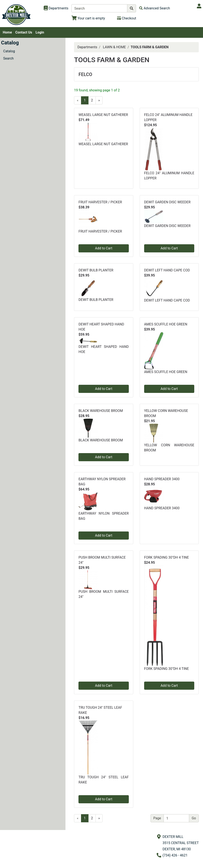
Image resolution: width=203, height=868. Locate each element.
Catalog (9, 51)
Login (40, 32)
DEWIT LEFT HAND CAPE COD (167, 270)
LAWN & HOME (114, 47)
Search (8, 58)
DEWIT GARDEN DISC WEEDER (167, 202)
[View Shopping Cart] (88, 18)
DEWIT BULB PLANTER (96, 270)
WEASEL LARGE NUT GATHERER (103, 115)
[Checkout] (127, 18)
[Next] (99, 100)
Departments (87, 47)
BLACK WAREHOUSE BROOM (101, 411)
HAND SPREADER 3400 (162, 479)
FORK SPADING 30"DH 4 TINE (167, 557)
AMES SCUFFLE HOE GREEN (166, 324)
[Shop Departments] (56, 8)
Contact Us (24, 32)
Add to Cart (104, 248)
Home (7, 32)
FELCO (85, 74)
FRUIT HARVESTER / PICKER (100, 202)
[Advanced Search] (155, 8)
